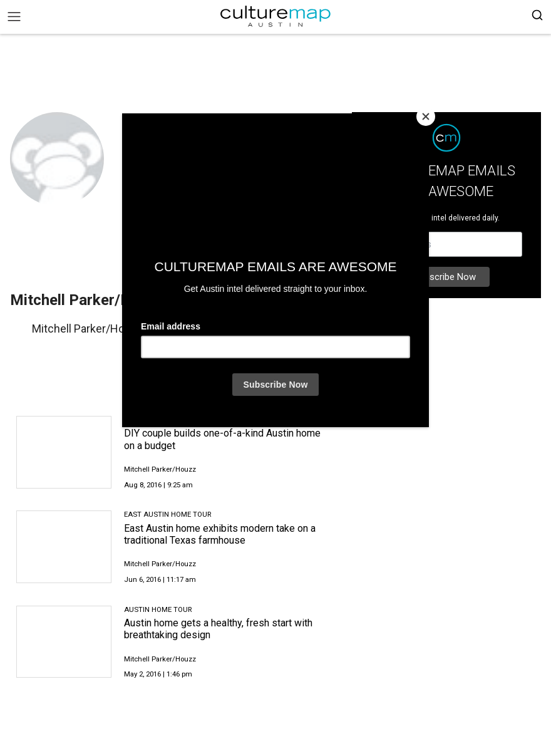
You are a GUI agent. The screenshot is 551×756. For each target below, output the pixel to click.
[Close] (426, 117)
